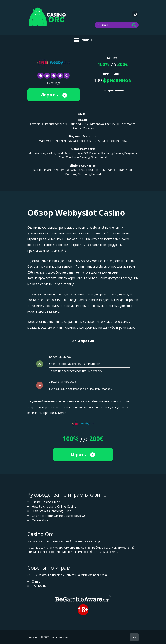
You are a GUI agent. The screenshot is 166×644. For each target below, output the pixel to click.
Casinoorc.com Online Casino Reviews (59, 516)
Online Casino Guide (46, 502)
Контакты (39, 586)
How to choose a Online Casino (54, 506)
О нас (36, 581)
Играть (54, 95)
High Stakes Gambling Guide (52, 511)
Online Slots (40, 520)
